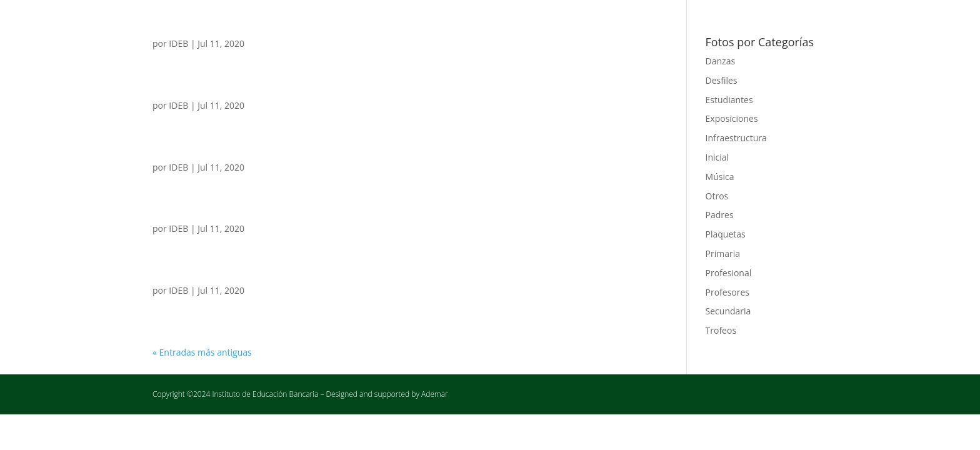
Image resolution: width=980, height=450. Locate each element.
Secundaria (728, 311)
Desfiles (722, 80)
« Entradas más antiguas (202, 352)
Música (720, 177)
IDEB (178, 43)
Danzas (721, 61)
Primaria (723, 253)
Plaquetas (726, 234)
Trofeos (721, 330)
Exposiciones (732, 118)
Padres (720, 215)
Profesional (729, 273)
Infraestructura (736, 138)
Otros (717, 196)
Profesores (728, 292)
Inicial (717, 157)
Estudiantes (729, 100)
